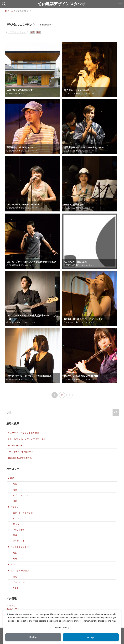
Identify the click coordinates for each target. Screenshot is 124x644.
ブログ (13, 564)
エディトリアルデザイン (24, 513)
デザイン (14, 507)
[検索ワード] (62, 412)
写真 (32, 32)
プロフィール (19, 582)
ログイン (11, 606)
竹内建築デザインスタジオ (62, 4)
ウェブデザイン (20, 530)
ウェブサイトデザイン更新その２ (23, 433)
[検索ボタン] (4, 4)
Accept (91, 637)
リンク (16, 588)
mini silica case (15, 445)
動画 (39, 32)
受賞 (15, 577)
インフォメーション (20, 571)
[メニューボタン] (120, 4)
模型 (15, 490)
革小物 (16, 524)
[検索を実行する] (116, 412)
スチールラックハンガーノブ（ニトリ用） (28, 439)
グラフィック (19, 541)
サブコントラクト (21, 495)
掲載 (15, 501)
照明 (15, 535)
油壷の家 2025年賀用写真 (20, 458)
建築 (12, 478)
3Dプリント (18, 519)
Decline (33, 637)
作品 (15, 484)
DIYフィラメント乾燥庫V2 (20, 452)
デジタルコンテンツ (20, 547)
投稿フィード (13, 609)
